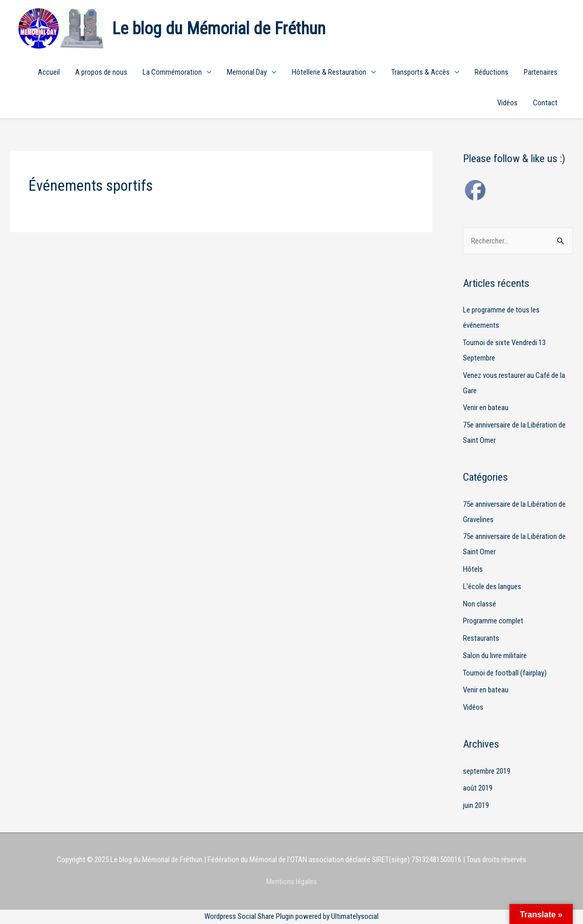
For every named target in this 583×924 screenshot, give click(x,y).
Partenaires (541, 72)
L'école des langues (492, 587)
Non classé (480, 604)
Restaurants (481, 638)
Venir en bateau (486, 408)
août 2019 (478, 788)
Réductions (492, 72)
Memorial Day (247, 72)
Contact (545, 103)
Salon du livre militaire (495, 656)
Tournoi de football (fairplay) (505, 673)
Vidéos (507, 103)
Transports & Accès (421, 72)
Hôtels (473, 569)
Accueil (49, 72)
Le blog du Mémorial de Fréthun (219, 28)
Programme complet (493, 621)
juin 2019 (476, 805)
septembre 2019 (487, 771)
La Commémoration (172, 72)
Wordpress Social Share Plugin (250, 916)
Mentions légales (291, 882)
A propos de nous (101, 72)
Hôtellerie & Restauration (329, 72)
